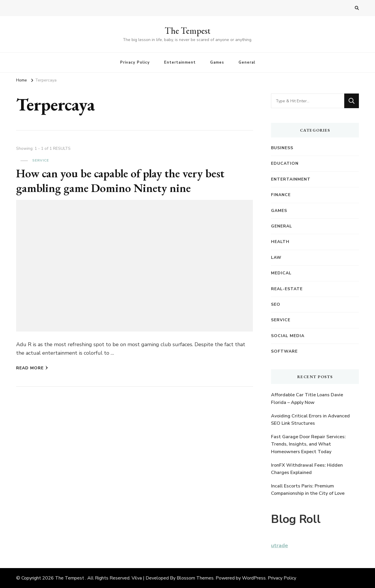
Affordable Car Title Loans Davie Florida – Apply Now (307, 399)
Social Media (288, 336)
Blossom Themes (195, 578)
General (247, 62)
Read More (32, 368)
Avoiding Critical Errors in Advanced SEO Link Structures (310, 420)
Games (217, 62)
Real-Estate (287, 289)
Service (41, 160)
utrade (279, 545)
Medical (281, 273)
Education (285, 163)
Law (276, 258)
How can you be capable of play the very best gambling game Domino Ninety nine (121, 181)
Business (282, 148)
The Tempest (187, 31)
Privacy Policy (135, 62)
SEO (276, 304)
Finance (281, 195)
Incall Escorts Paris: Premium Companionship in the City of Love (308, 490)
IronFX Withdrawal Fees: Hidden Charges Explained (307, 469)
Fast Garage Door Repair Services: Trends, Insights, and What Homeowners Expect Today (308, 444)
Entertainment (180, 62)
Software (284, 351)
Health (280, 242)
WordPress (254, 578)
